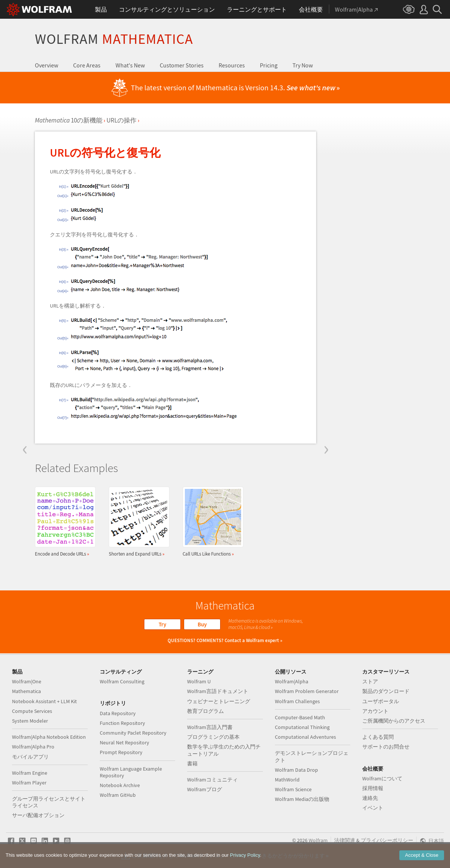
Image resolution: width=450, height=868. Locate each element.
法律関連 (345, 840)
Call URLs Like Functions (211, 522)
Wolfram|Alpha (292, 681)
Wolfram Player (29, 783)
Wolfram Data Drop (296, 770)
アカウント (375, 711)
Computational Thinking (302, 727)
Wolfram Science (293, 789)
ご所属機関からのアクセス (394, 721)
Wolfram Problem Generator (307, 691)
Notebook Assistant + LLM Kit (44, 701)
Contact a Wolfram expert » (253, 640)
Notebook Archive (120, 785)
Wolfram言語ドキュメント (218, 691)
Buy (202, 624)
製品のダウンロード (386, 691)
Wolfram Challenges (297, 701)
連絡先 (370, 798)
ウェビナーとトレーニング (219, 701)
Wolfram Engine (30, 773)
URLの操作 (121, 120)
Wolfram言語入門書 (210, 727)
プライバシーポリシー (387, 840)
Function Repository (122, 723)
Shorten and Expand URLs (137, 522)
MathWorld (287, 780)
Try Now (303, 65)
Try (162, 624)
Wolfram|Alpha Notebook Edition (49, 737)
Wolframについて (382, 778)
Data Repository (118, 713)
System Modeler (30, 721)
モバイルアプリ (30, 757)
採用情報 (373, 788)
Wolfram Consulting (122, 681)
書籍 (192, 763)
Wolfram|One (27, 681)
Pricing (269, 65)
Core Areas (87, 65)
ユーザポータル (381, 701)
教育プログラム (205, 711)
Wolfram (114, 39)
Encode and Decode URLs (63, 522)
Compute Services (32, 711)
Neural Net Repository (124, 743)
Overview (46, 65)
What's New (130, 65)
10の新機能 (69, 120)
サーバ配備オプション (38, 815)
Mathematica (26, 691)
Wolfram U (199, 681)
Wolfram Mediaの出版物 (302, 799)
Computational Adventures (305, 737)
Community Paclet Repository (133, 733)
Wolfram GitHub (118, 795)
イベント (373, 808)
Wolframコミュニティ (212, 780)
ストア (370, 681)
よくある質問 (378, 737)
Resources (232, 65)
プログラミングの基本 (213, 737)
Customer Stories (182, 65)
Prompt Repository (121, 752)
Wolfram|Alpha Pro (33, 747)
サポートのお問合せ (386, 747)
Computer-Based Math (300, 717)
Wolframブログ (205, 789)
